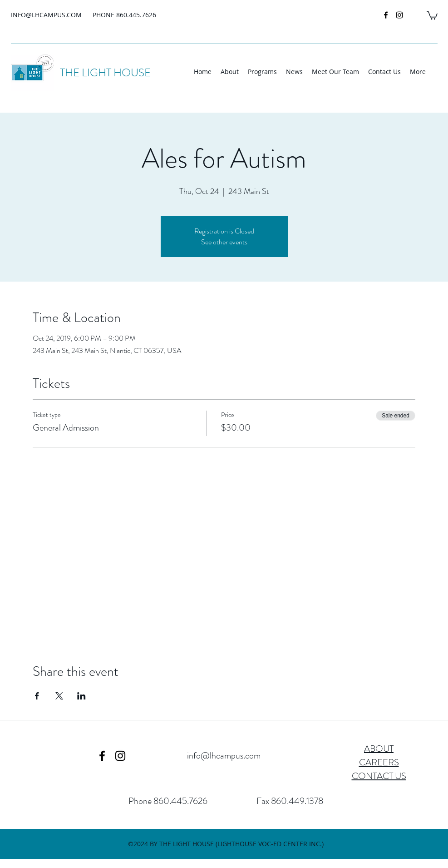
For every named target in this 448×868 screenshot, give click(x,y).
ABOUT (379, 749)
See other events (224, 242)
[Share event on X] (59, 696)
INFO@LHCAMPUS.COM (46, 15)
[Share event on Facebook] (37, 696)
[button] (432, 15)
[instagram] (399, 15)
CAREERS (379, 762)
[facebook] (386, 15)
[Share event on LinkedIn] (81, 696)
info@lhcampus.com (224, 756)
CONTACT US (379, 776)
